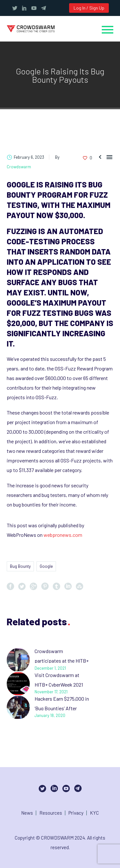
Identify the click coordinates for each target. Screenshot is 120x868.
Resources (51, 813)
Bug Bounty (20, 566)
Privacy (76, 813)
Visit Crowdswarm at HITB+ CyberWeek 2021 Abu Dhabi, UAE (59, 685)
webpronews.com (63, 535)
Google (46, 566)
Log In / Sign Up (89, 8)
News (27, 813)
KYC (94, 813)
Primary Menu (108, 30)
